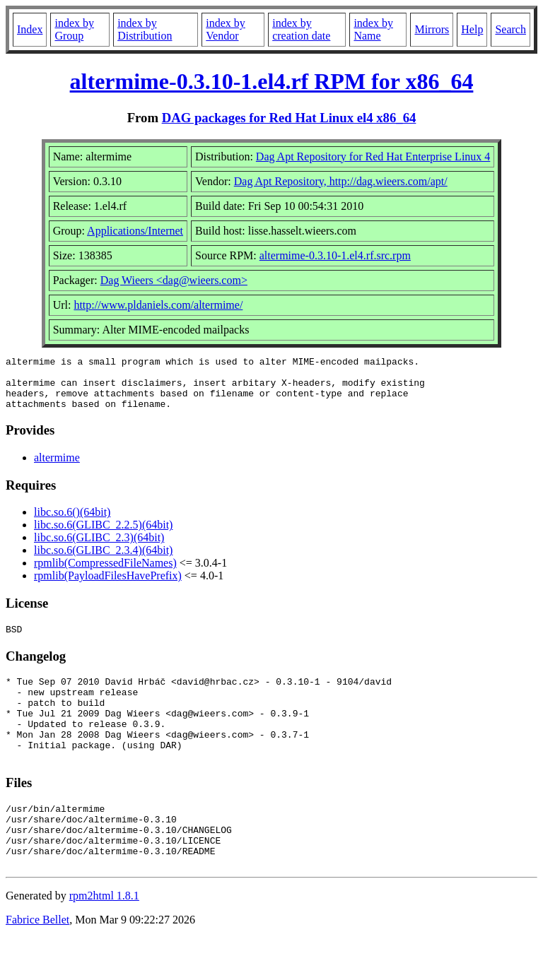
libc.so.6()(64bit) (72, 523)
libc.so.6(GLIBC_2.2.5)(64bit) (103, 535)
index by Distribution (145, 29)
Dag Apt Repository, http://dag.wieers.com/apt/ (341, 181)
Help (472, 29)
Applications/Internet (135, 231)
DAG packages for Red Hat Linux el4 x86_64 (289, 118)
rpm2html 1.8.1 (104, 938)
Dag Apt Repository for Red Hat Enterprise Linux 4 (373, 157)
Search (510, 29)
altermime (57, 468)
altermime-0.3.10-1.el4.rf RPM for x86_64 (272, 81)
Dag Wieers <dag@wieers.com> (174, 280)
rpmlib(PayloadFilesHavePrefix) (108, 586)
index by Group (74, 29)
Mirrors (432, 29)
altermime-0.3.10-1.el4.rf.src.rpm (335, 255)
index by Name (373, 29)
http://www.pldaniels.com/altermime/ (158, 305)
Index (30, 29)
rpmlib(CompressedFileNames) (105, 573)
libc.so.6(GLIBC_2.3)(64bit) (99, 548)
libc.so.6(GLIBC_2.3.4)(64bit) (103, 561)
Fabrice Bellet (37, 962)
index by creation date (301, 29)
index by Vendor (226, 29)
